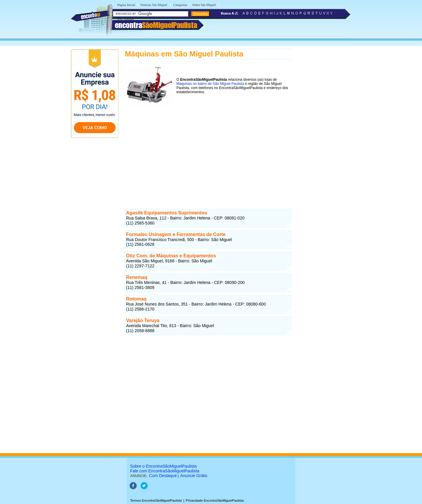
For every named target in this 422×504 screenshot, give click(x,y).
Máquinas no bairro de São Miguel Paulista (210, 84)
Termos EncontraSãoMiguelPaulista (156, 500)
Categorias (180, 5)
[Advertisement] (208, 153)
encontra (156, 25)
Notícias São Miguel (154, 5)
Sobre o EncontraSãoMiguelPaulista (164, 466)
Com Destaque (163, 476)
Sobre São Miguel (204, 5)
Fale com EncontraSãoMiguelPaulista (165, 471)
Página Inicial (126, 5)
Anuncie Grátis (194, 476)
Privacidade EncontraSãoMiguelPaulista (215, 500)
